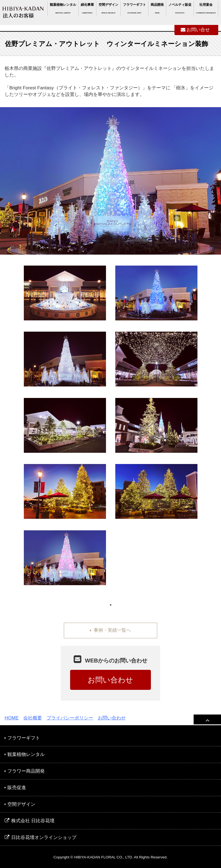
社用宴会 (206, 10)
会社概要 (33, 718)
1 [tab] (111, 605)
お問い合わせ (110, 680)
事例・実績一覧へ (110, 630)
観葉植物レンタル (63, 10)
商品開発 (157, 10)
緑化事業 (87, 10)
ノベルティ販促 (180, 10)
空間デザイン (108, 10)
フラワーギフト (134, 10)
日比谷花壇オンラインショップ (41, 837)
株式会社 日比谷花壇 (30, 821)
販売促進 (15, 788)
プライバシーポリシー (70, 718)
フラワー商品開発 (25, 771)
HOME (12, 718)
